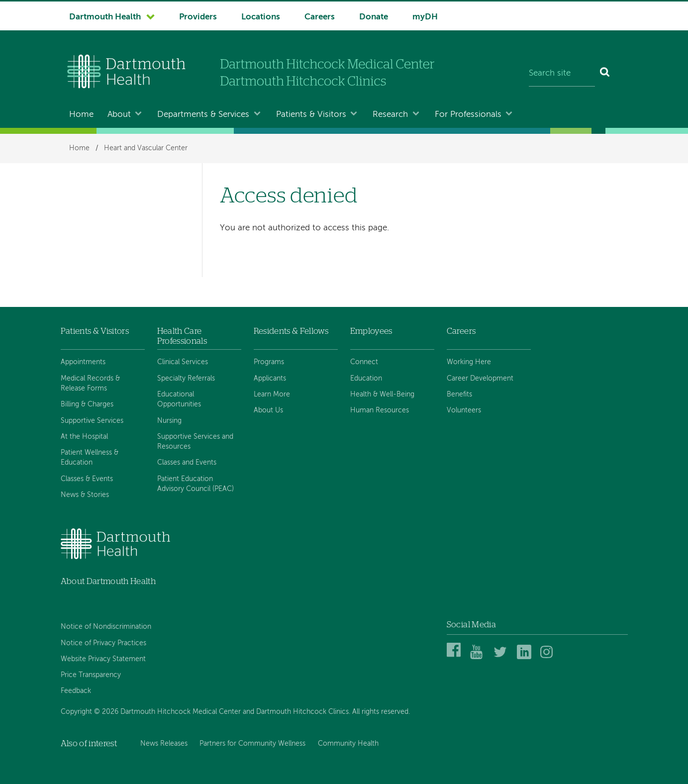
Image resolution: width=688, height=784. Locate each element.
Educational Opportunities (179, 399)
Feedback (76, 691)
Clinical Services (183, 362)
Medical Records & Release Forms (90, 384)
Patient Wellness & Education (90, 458)
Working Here (469, 362)
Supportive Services (92, 421)
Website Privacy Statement (103, 659)
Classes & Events (87, 479)
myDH (425, 17)
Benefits (459, 394)
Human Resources (380, 410)
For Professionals (468, 115)
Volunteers (464, 410)
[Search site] (562, 74)
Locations (261, 17)
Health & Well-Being (382, 394)
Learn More (272, 394)
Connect (364, 362)
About (119, 115)
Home (81, 115)
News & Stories (85, 495)
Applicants (270, 379)
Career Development (480, 379)
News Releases (164, 744)
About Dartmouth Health (108, 581)
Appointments (83, 362)
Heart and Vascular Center (146, 148)
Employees (371, 331)
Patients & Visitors (311, 115)
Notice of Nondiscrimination (106, 627)
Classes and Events (187, 463)
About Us (268, 410)
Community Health (348, 744)
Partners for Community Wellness (252, 744)
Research (390, 115)
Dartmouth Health (105, 17)
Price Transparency (91, 675)
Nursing (169, 421)
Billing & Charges (87, 404)
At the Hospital (84, 437)
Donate (374, 17)
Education (366, 379)
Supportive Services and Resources (195, 442)
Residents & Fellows (291, 331)
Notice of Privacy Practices (103, 643)
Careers (320, 17)
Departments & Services (203, 115)
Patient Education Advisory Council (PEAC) (196, 484)
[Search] (605, 74)
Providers (198, 17)
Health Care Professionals (182, 336)
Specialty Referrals (186, 379)
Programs (269, 362)
